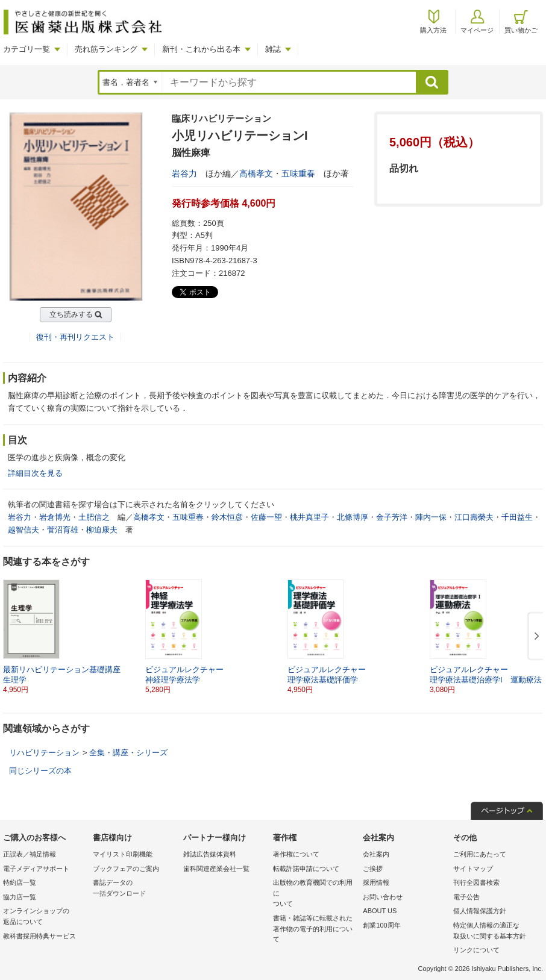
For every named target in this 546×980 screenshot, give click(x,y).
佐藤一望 (266, 517)
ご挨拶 (373, 869)
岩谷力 (184, 173)
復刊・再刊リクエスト (75, 337)
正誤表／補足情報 (30, 854)
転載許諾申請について (306, 869)
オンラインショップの (45, 917)
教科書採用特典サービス (39, 936)
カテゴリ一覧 (27, 49)
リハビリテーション (44, 753)
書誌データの (135, 889)
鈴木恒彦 (227, 517)
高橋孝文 (256, 173)
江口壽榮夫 (474, 517)
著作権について (296, 854)
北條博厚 (353, 517)
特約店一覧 (20, 882)
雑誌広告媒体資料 (210, 854)
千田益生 (517, 517)
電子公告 (466, 897)
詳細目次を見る (35, 473)
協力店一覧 (20, 897)
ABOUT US (380, 911)
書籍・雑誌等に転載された (315, 930)
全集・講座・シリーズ (128, 753)
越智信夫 (24, 530)
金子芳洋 (392, 517)
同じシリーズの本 (40, 771)
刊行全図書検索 (476, 882)
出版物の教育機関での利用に (315, 894)
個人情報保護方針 (480, 911)
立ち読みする (71, 314)
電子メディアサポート (36, 869)
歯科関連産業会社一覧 (216, 869)
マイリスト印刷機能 (123, 854)
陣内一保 (431, 517)
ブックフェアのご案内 (126, 869)
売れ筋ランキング (106, 49)
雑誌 (273, 49)
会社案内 (376, 854)
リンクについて (476, 950)
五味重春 (298, 173)
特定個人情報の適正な (495, 932)
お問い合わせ (383, 897)
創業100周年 (381, 925)
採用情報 (376, 882)
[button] (535, 637)
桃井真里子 (309, 517)
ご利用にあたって (480, 854)
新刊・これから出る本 (201, 49)
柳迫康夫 (102, 530)
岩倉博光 (55, 517)
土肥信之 (94, 517)
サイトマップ (473, 869)
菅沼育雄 (63, 530)
